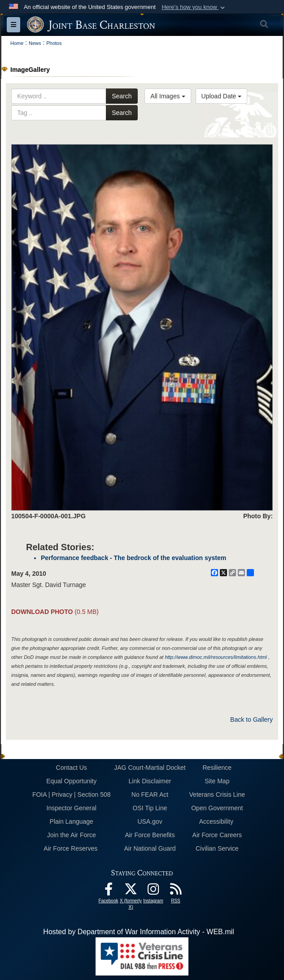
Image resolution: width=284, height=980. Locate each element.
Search (122, 96)
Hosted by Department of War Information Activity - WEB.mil (138, 932)
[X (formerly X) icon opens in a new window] (131, 891)
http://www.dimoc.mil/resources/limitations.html (216, 657)
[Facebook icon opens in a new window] (109, 891)
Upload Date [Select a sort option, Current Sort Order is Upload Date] (222, 96)
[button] (194, 7)
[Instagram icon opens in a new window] (153, 891)
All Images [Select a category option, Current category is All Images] (168, 96)
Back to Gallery (251, 720)
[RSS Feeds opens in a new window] (176, 891)
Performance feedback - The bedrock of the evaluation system (133, 558)
